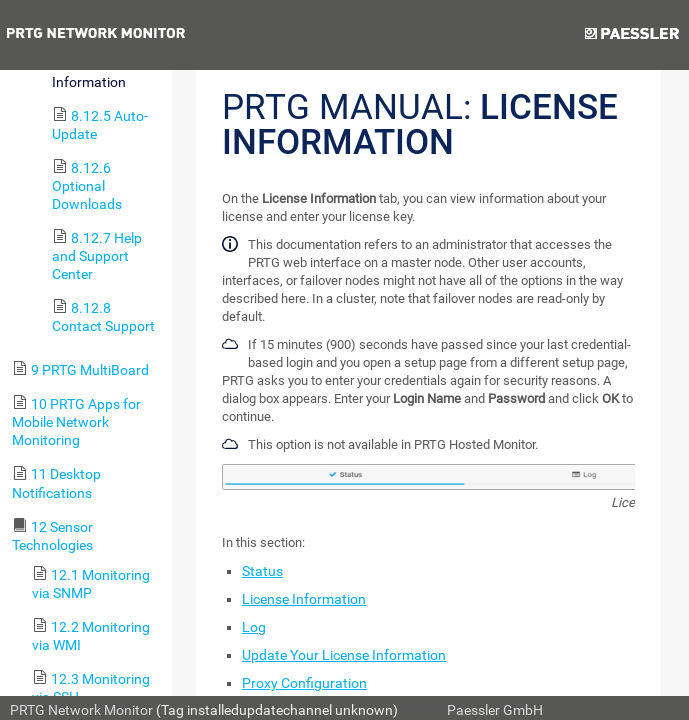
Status (262, 571)
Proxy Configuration (304, 683)
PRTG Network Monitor (81, 710)
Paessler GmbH (495, 710)
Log (254, 627)
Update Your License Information (344, 655)
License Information (304, 599)
